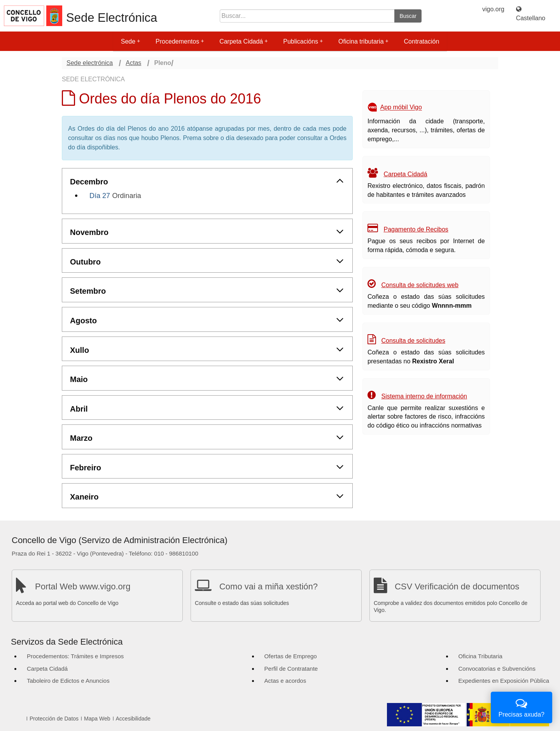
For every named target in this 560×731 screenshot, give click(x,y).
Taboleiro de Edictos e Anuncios (68, 681)
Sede (130, 41)
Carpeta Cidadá (243, 41)
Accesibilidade (133, 719)
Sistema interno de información (424, 396)
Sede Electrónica (112, 18)
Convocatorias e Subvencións (497, 669)
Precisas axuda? (521, 707)
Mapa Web (97, 719)
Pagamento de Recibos (416, 229)
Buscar (408, 16)
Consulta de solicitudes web (420, 285)
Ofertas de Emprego (291, 656)
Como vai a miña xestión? (269, 586)
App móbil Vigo (401, 108)
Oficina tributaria (363, 41)
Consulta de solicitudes (413, 341)
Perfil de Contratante (291, 669)
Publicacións (303, 41)
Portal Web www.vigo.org (83, 586)
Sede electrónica (90, 63)
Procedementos (180, 41)
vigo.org (493, 9)
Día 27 (100, 196)
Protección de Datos (54, 719)
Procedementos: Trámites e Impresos (75, 656)
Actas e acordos (285, 681)
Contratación (422, 41)
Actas (133, 63)
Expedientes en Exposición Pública (504, 681)
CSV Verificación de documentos (457, 586)
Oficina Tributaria (480, 656)
